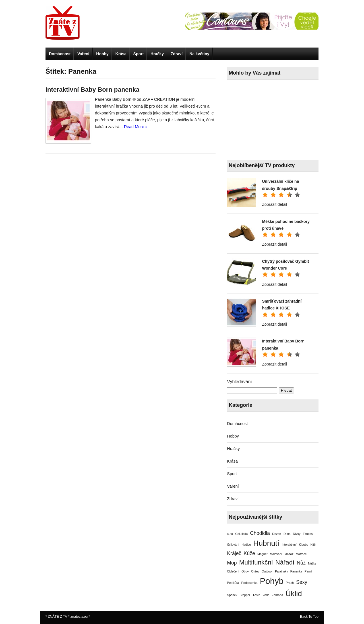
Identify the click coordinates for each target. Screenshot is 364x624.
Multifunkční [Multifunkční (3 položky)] (256, 562)
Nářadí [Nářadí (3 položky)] (285, 562)
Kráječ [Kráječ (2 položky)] (234, 553)
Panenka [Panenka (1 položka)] (296, 571)
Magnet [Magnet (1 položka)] (262, 554)
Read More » (136, 127)
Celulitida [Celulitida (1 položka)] (241, 534)
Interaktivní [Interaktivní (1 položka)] (289, 545)
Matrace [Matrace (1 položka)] (301, 554)
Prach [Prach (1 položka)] (290, 583)
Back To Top (309, 617)
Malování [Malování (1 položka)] (276, 554)
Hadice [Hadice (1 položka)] (246, 545)
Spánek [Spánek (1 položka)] (232, 595)
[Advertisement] (270, 121)
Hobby (102, 54)
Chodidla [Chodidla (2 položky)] (260, 533)
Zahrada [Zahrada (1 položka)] (278, 595)
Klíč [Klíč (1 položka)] (313, 545)
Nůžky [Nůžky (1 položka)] (312, 563)
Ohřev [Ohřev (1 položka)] (255, 571)
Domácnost (60, 54)
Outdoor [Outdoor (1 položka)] (267, 571)
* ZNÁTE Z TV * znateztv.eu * (68, 617)
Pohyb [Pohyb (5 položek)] (272, 581)
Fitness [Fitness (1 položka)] (308, 534)
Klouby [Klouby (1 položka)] (304, 545)
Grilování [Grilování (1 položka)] (233, 545)
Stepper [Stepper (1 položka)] (245, 595)
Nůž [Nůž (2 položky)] (301, 563)
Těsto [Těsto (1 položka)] (256, 595)
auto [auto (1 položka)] (230, 534)
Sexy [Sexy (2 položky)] (302, 582)
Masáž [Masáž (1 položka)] (289, 554)
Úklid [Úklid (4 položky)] (294, 594)
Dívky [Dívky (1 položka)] (297, 534)
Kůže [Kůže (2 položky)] (249, 553)
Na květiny (199, 54)
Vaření (83, 54)
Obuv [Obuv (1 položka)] (245, 571)
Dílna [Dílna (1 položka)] (287, 534)
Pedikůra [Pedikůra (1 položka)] (233, 583)
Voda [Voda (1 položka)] (266, 595)
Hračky (157, 54)
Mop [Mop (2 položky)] (232, 563)
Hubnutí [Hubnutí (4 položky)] (266, 543)
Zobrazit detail (274, 204)
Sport (139, 54)
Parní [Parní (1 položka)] (308, 571)
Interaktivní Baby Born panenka (92, 90)
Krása (121, 54)
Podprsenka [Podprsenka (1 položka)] (250, 583)
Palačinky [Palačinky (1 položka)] (282, 571)
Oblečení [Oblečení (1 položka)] (233, 571)
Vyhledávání (239, 382)
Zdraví (177, 54)
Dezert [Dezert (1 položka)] (277, 534)
